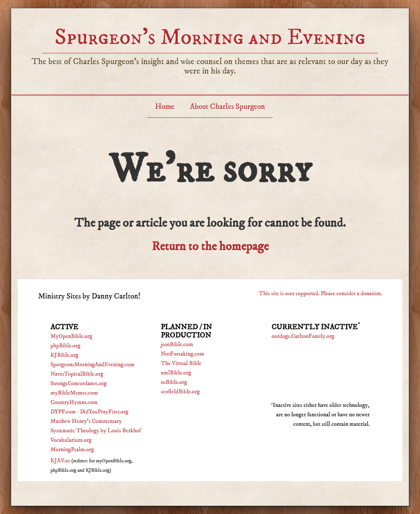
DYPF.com (63, 412)
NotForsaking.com (183, 354)
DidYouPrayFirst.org (104, 412)
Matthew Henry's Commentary (86, 421)
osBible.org (174, 382)
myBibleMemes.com (74, 393)
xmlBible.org (176, 373)
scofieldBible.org (180, 392)
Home (165, 107)
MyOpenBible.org (71, 336)
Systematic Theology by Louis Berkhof (96, 431)
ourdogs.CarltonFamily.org (303, 336)
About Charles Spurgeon (227, 107)
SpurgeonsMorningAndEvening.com (92, 365)
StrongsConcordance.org (79, 383)
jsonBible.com (177, 344)
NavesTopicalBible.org (77, 374)
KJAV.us (60, 461)
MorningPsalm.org (72, 450)
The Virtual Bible (181, 363)
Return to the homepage (210, 247)
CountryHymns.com (74, 402)
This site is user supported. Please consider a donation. (320, 294)
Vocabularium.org (71, 440)
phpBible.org (65, 346)
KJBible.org (64, 355)
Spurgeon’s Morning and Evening (210, 37)
